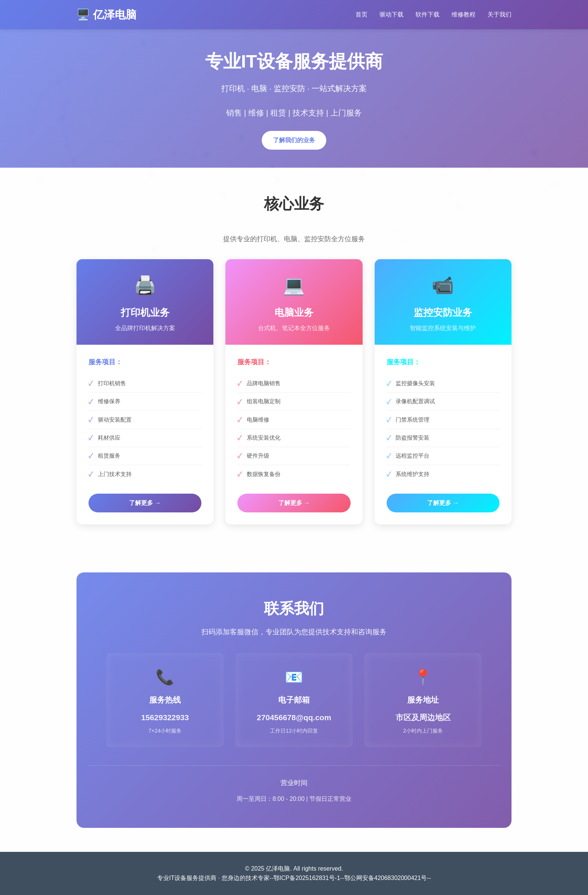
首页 (361, 14)
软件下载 (427, 14)
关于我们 (499, 14)
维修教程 (463, 14)
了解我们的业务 (294, 141)
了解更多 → (145, 503)
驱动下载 (391, 14)
